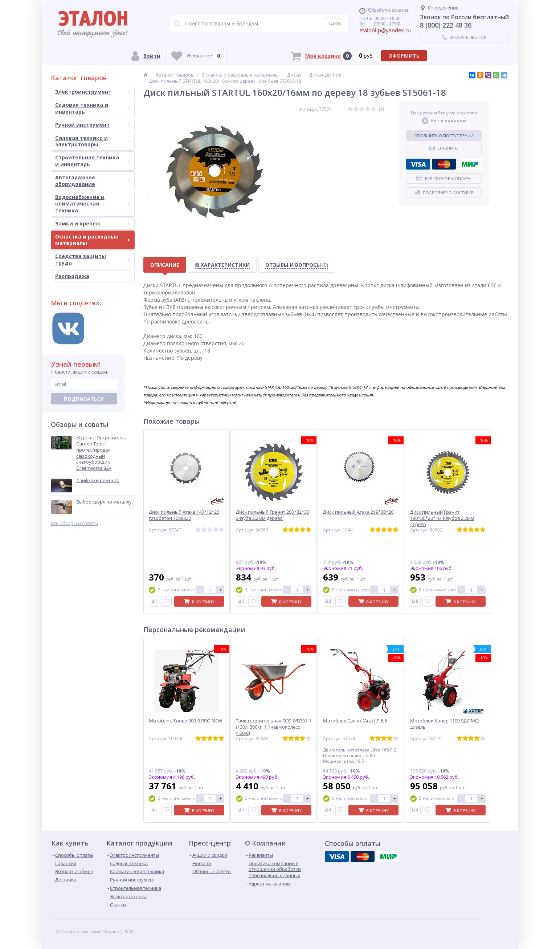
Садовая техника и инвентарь (92, 108)
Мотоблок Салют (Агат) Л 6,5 (355, 721)
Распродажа (72, 276)
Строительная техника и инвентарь (92, 161)
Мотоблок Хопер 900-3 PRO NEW (185, 721)
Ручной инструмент (92, 125)
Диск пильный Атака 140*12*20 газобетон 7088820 (184, 515)
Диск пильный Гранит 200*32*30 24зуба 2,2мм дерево (273, 515)
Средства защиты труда (92, 259)
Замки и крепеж (92, 223)
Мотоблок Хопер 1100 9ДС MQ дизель (444, 724)
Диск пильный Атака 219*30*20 (358, 512)
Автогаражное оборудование (92, 181)
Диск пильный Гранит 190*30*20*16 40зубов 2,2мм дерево (442, 518)
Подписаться (84, 399)
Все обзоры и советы (74, 523)
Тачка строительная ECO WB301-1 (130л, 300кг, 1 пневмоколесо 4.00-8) (274, 727)
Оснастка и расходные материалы (92, 240)
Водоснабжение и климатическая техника (92, 203)
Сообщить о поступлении (444, 136)
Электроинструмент (92, 92)
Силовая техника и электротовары (92, 141)
